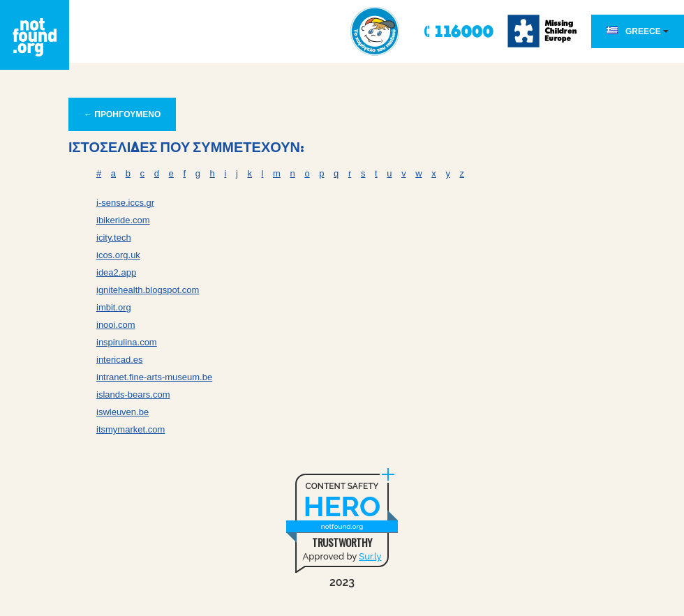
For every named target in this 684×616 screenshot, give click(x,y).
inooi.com (116, 325)
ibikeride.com (123, 220)
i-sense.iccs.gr (125, 203)
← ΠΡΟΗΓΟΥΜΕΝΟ (122, 114)
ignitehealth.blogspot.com (148, 290)
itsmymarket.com (131, 429)
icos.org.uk (118, 255)
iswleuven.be (122, 412)
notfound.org (342, 526)
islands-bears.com (133, 395)
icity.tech (114, 238)
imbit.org (114, 307)
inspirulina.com (127, 342)
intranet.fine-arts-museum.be (154, 377)
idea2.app (116, 272)
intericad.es (119, 360)
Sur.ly (370, 556)
